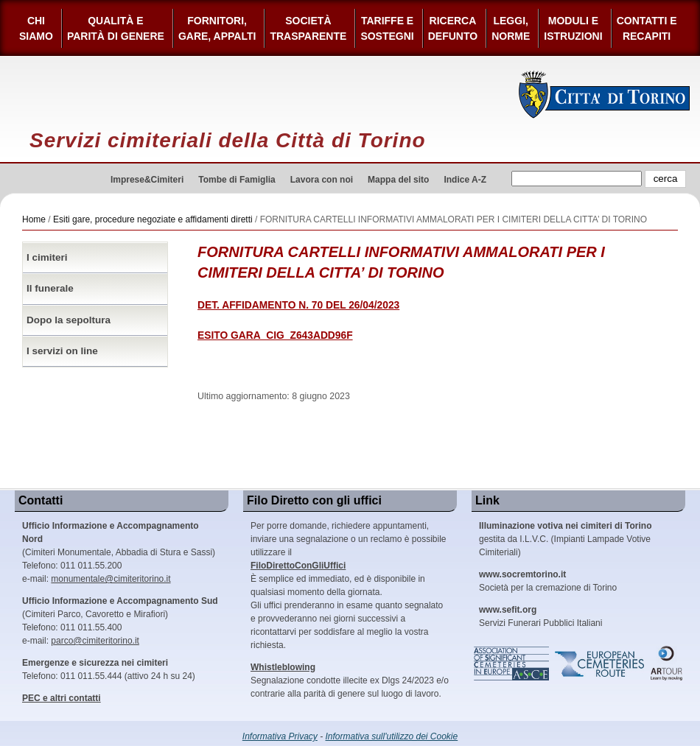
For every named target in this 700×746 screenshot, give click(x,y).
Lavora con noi (322, 180)
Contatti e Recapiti (647, 28)
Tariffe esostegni (387, 28)
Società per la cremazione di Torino (548, 581)
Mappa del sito (398, 180)
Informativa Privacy (280, 736)
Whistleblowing (283, 667)
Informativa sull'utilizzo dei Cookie (392, 736)
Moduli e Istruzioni (573, 28)
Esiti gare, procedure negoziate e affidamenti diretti (153, 219)
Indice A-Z (465, 180)
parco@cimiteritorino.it (95, 641)
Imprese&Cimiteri (147, 180)
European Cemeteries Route (601, 664)
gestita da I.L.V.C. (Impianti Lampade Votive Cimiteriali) (565, 539)
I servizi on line (62, 351)
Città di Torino (605, 94)
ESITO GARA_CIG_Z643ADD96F (275, 335)
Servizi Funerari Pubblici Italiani (540, 616)
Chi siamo (36, 28)
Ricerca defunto (453, 28)
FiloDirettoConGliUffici (298, 566)
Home (34, 219)
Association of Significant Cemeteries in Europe (512, 664)
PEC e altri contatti (62, 698)
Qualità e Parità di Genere (116, 28)
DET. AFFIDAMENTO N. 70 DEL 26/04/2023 (298, 305)
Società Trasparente (308, 28)
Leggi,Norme (511, 28)
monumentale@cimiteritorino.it (111, 579)
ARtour (667, 664)
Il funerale (50, 288)
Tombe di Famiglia (237, 180)
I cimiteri (47, 257)
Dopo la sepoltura (69, 320)
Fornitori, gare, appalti (217, 28)
